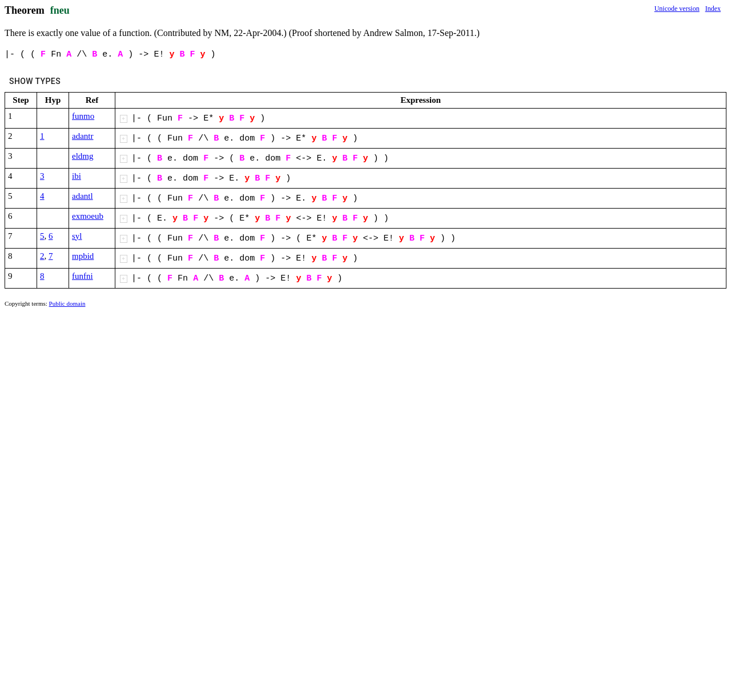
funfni (83, 276)
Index (713, 9)
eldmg (83, 156)
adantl (83, 196)
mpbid (83, 256)
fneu (60, 10)
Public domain (67, 303)
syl (77, 236)
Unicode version (677, 9)
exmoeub (88, 216)
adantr (83, 136)
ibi (77, 176)
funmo (83, 116)
